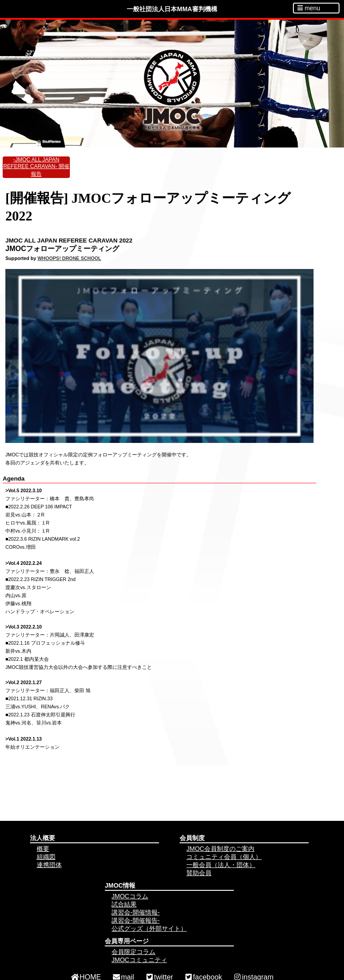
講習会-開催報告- (135, 920)
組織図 (46, 857)
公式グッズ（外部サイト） (149, 928)
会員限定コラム (133, 952)
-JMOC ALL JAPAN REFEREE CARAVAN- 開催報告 (36, 167)
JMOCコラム (130, 896)
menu (309, 8)
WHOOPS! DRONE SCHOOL (69, 258)
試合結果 (124, 904)
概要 (43, 849)
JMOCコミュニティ (139, 960)
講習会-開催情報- (135, 912)
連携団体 (49, 865)
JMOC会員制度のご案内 (220, 849)
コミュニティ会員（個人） (224, 857)
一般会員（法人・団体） (221, 865)
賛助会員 (199, 873)
